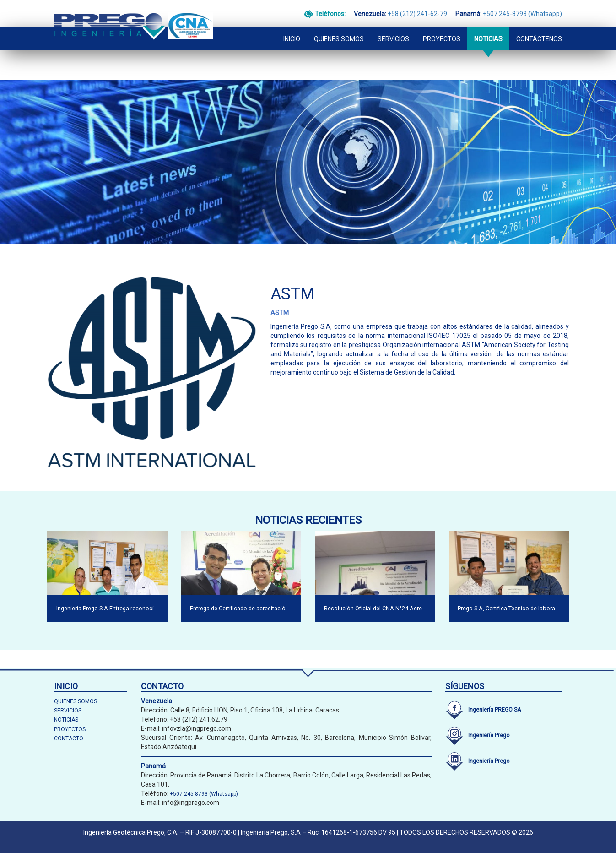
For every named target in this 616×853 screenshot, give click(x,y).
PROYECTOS (442, 39)
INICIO (292, 39)
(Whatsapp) (545, 14)
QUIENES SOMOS (339, 39)
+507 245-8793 (505, 14)
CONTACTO (69, 739)
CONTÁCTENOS (539, 39)
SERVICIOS (393, 39)
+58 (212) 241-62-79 (417, 14)
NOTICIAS (488, 39)
